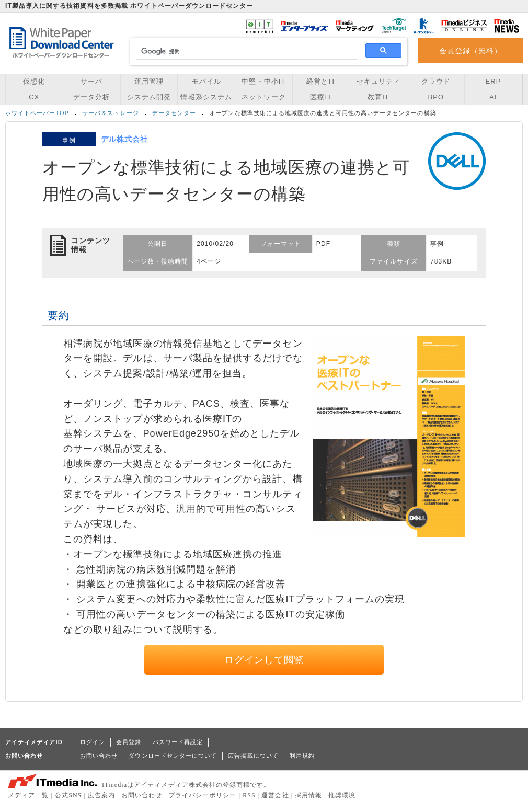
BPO (436, 97)
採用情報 (308, 795)
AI (493, 97)
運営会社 (275, 795)
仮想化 (34, 81)
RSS (249, 795)
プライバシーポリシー (203, 795)
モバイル (206, 81)
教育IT (378, 97)
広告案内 (101, 795)
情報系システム (206, 97)
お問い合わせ (99, 756)
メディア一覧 (28, 795)
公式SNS (68, 795)
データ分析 (91, 97)
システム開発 (149, 97)
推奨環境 (342, 795)
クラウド (436, 81)
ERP (493, 81)
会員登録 (129, 742)
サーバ (91, 81)
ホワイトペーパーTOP (37, 113)
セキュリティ (378, 81)
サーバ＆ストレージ (111, 113)
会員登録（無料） (471, 51)
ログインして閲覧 (264, 660)
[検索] (245, 51)
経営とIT (321, 81)
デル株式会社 (124, 139)
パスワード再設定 (178, 742)
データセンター (174, 113)
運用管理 (149, 81)
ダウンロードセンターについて (173, 756)
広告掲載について (253, 756)
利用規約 (302, 756)
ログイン (93, 742)
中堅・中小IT (263, 81)
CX (34, 97)
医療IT (321, 97)
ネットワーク (263, 97)
